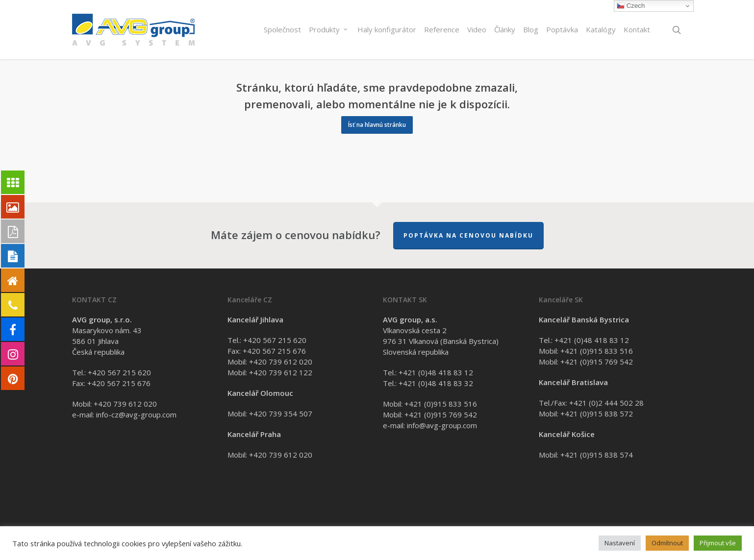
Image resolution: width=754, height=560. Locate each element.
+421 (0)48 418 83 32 (436, 383)
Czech (631, 6)
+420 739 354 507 (281, 414)
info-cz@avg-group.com (136, 414)
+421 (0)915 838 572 (597, 414)
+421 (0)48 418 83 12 (436, 372)
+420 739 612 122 (281, 372)
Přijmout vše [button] (718, 543)
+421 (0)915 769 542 (441, 414)
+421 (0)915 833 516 (441, 404)
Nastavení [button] (620, 543)
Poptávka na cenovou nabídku (468, 235)
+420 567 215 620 (119, 372)
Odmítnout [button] (667, 543)
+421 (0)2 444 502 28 (606, 403)
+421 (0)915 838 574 (597, 455)
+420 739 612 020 (125, 404)
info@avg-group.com (442, 425)
